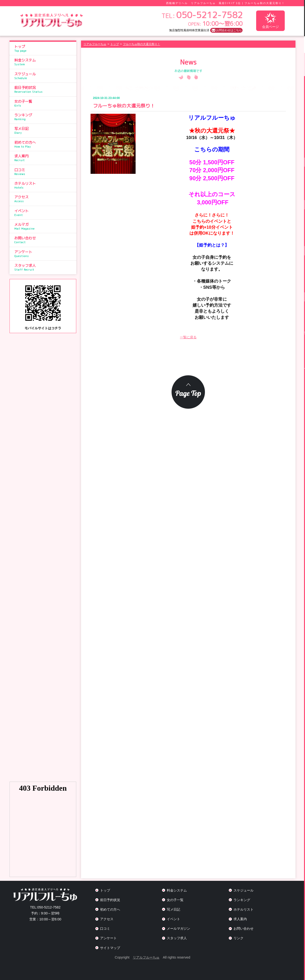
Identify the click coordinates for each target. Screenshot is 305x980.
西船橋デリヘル (177, 3)
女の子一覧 (44, 103)
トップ (44, 48)
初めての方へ (44, 144)
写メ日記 (44, 130)
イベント (44, 213)
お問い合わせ (44, 240)
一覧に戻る (188, 337)
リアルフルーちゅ (146, 957)
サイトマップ (110, 948)
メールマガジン (178, 928)
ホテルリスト (44, 185)
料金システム (44, 62)
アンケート (44, 254)
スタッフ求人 (44, 267)
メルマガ (44, 226)
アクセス (44, 199)
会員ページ (270, 20)
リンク (239, 938)
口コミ (44, 172)
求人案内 (44, 158)
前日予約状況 (44, 89)
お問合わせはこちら (229, 30)
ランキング (44, 117)
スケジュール (44, 76)
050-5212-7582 (45, 907)
